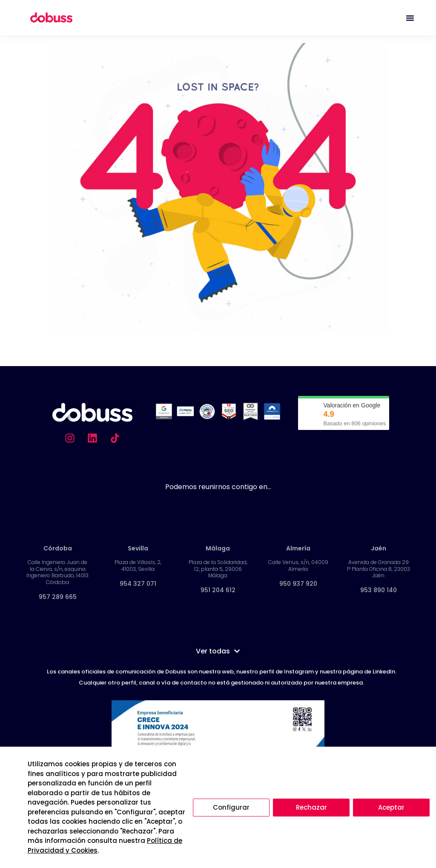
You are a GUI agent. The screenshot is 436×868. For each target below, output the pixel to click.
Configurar (231, 807)
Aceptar (391, 807)
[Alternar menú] (410, 18)
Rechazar (311, 807)
